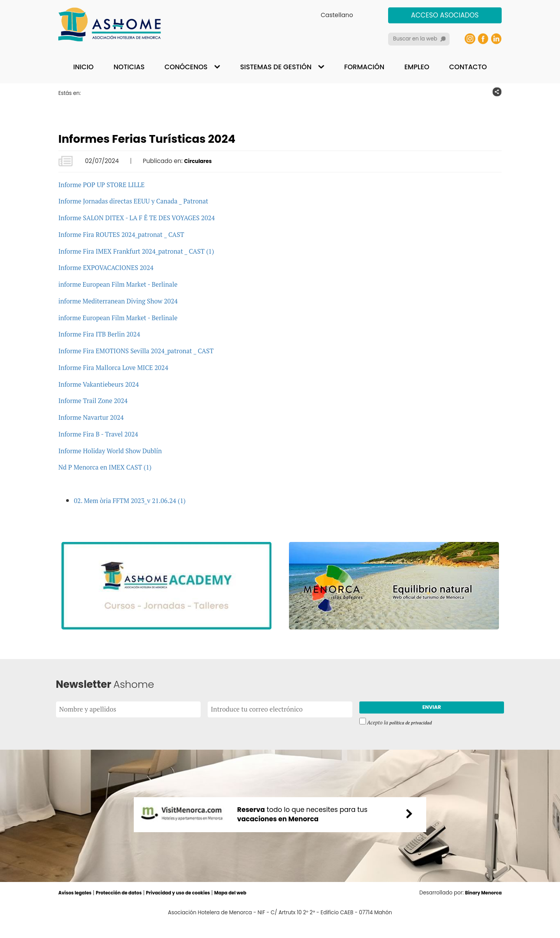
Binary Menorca (481, 908)
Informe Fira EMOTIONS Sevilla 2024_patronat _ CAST (147, 350)
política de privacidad (414, 726)
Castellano (337, 15)
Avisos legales (77, 908)
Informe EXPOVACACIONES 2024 (113, 267)
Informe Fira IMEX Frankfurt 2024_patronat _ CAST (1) (148, 251)
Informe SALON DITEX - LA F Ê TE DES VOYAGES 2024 (148, 217)
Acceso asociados (445, 15)
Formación (364, 67)
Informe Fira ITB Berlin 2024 (105, 334)
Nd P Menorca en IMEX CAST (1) (112, 467)
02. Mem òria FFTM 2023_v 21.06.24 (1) (138, 500)
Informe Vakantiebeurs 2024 (104, 384)
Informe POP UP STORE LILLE (108, 184)
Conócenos (186, 67)
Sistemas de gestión (276, 67)
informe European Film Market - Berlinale (127, 284)
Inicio (83, 67)
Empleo (417, 67)
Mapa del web (254, 908)
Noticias (129, 67)
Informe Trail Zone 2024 (98, 400)
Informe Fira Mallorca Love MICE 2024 (121, 367)
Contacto (468, 67)
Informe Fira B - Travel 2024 (104, 434)
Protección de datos (127, 908)
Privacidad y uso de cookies (195, 908)
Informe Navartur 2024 (96, 417)
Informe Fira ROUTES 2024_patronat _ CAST (130, 234)
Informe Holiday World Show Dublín (118, 450)
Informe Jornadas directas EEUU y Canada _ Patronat (144, 201)
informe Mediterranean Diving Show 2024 (127, 301)
